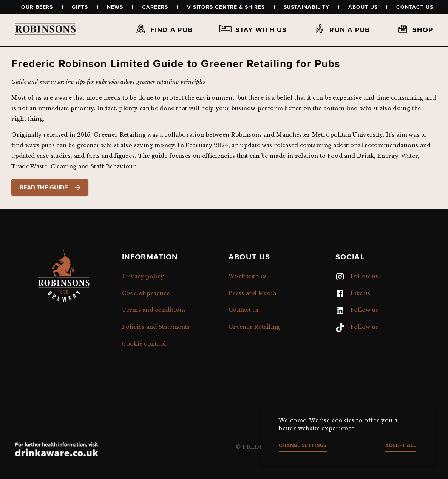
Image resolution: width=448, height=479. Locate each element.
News (115, 7)
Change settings (303, 445)
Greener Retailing (254, 327)
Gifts (80, 7)
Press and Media (252, 293)
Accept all (401, 445)
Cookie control (144, 344)
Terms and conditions (154, 310)
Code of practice (146, 293)
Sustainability (307, 7)
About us (363, 7)
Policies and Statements (156, 327)
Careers (155, 7)
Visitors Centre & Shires (226, 7)
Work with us (248, 276)
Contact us (415, 7)
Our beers (37, 7)
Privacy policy (143, 276)
